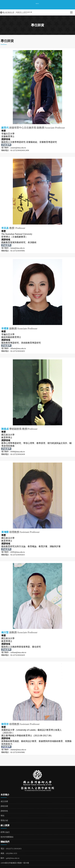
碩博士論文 (5, 832)
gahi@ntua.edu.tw (13, 858)
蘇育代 (5, 128)
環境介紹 (4, 820)
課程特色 (4, 811)
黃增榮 (5, 532)
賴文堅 (5, 632)
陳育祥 (5, 724)
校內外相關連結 (7, 837)
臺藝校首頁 (37, 4)
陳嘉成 (5, 429)
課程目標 (4, 806)
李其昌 (5, 228)
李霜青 (5, 329)
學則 (2, 816)
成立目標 (4, 801)
